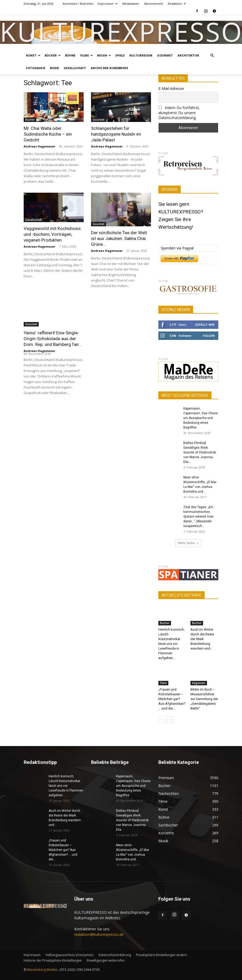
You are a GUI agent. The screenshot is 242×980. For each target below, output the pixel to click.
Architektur (188, 55)
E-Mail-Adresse (171, 88)
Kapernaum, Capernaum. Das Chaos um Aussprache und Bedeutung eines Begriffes (201, 418)
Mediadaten (131, 4)
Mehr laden (188, 543)
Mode (54, 68)
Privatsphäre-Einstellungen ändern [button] (162, 955)
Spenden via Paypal (177, 248)
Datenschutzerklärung (115, 955)
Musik (104, 55)
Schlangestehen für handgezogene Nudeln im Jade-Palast (116, 134)
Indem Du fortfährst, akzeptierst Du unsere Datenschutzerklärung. (179, 113)
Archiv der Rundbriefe (109, 68)
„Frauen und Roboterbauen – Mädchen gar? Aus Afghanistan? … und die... (172, 699)
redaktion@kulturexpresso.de (99, 934)
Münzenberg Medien (42, 970)
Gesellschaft (75, 68)
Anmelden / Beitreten (78, 4)
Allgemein (199, 683)
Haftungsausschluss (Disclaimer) (69, 955)
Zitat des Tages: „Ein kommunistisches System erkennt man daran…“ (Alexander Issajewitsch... (198, 517)
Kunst (33, 55)
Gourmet (165, 55)
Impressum (107, 4)
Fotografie (36, 68)
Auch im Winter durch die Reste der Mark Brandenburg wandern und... (202, 639)
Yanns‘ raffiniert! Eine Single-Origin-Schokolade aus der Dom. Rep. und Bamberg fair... (53, 339)
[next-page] (170, 720)
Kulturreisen (141, 55)
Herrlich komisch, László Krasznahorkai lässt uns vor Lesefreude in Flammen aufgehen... (172, 644)
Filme (87, 55)
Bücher (53, 55)
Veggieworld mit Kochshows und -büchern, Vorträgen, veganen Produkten (52, 234)
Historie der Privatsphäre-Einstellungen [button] (53, 960)
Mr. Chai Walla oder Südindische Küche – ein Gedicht (48, 134)
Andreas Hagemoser (39, 146)
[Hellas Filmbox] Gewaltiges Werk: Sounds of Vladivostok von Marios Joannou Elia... (200, 452)
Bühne (70, 55)
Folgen (209, 336)
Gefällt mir (205, 325)
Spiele (120, 55)
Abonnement (153, 4)
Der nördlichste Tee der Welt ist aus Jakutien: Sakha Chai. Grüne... (119, 238)
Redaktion (177, 4)
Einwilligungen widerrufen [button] (106, 960)
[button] (212, 56)
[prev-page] (162, 720)
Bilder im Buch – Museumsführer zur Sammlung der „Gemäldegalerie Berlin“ (204, 699)
